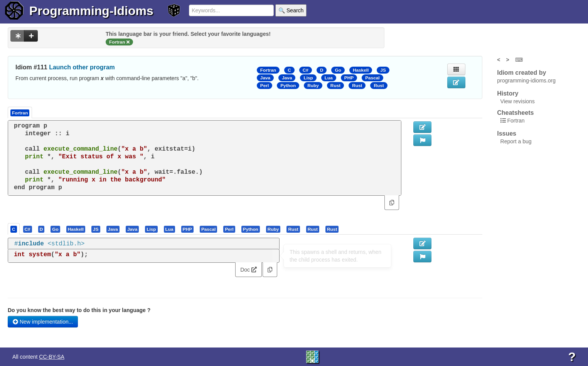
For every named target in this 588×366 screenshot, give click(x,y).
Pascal (372, 78)
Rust (335, 86)
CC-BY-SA (52, 357)
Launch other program (82, 67)
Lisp (308, 78)
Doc (249, 270)
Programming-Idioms (91, 11)
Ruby (313, 86)
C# (306, 70)
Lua (329, 78)
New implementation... (43, 322)
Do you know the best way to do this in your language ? (79, 310)
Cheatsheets (515, 113)
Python (288, 86)
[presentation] (14, 229)
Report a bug (516, 141)
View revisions (518, 101)
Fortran (268, 70)
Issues (507, 133)
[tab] (14, 229)
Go (338, 70)
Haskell (361, 70)
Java (265, 78)
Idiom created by (521, 73)
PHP (349, 78)
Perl (265, 86)
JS (383, 70)
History (508, 93)
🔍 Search (291, 10)
